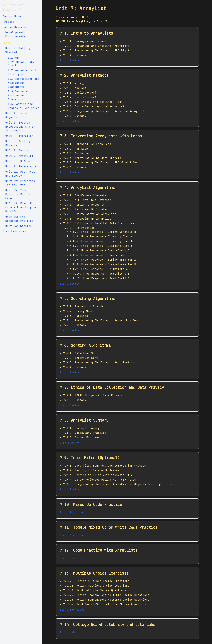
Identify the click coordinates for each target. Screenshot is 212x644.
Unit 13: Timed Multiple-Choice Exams (18, 194)
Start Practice (71, 512)
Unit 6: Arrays (17, 150)
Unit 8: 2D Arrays (19, 161)
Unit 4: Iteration (19, 136)
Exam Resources (14, 231)
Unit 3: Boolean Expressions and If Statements (20, 127)
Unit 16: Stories (19, 226)
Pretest (8, 22)
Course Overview (15, 27)
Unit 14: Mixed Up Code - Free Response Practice (22, 208)
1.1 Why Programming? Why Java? (21, 62)
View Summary (70, 443)
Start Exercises (72, 610)
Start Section (71, 60)
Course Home (12, 16)
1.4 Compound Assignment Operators (18, 95)
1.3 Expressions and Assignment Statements (24, 83)
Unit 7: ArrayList (19, 156)
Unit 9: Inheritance (21, 166)
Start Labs (68, 632)
